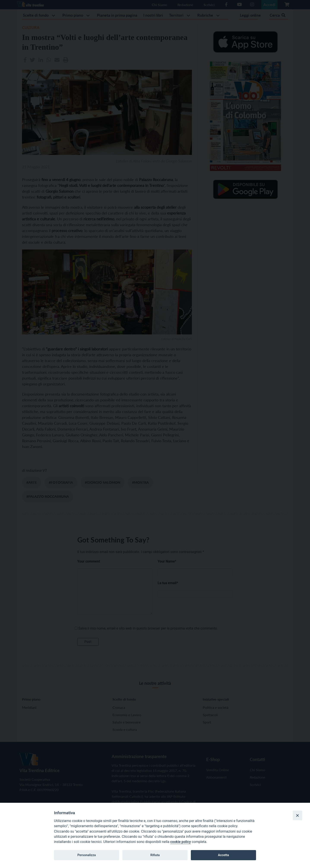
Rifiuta (155, 855)
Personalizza (86, 855)
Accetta (223, 855)
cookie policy (181, 842)
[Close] (297, 815)
